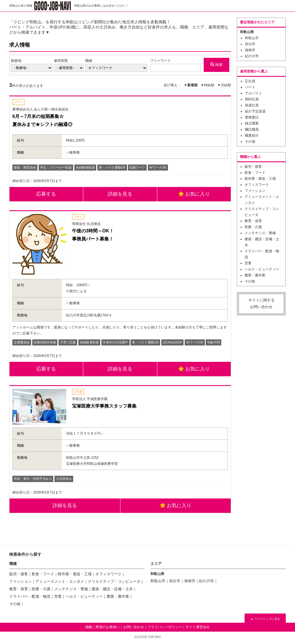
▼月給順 (224, 85)
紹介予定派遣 (255, 111)
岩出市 (250, 44)
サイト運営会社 (198, 628)
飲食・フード (255, 173)
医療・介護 (253, 227)
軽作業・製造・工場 (260, 179)
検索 (216, 65)
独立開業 (252, 123)
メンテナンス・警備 (260, 233)
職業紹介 (252, 135)
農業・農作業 (255, 275)
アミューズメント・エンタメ (60, 583)
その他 (250, 142)
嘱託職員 (252, 129)
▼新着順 (191, 85)
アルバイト (254, 93)
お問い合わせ (134, 628)
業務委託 (252, 117)
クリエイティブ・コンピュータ (114, 583)
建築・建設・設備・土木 (112, 590)
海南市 (250, 50)
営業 (248, 263)
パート (250, 87)
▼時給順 (207, 85)
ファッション (255, 191)
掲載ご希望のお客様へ (103, 628)
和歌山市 (252, 38)
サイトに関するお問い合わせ (261, 303)
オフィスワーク (257, 185)
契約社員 (252, 99)
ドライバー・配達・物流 (30, 598)
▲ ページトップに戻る (265, 620)
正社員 (250, 81)
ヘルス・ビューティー (262, 269)
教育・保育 (253, 221)
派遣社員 (252, 105)
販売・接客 (253, 167)
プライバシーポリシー (165, 628)
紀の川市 (252, 56)
